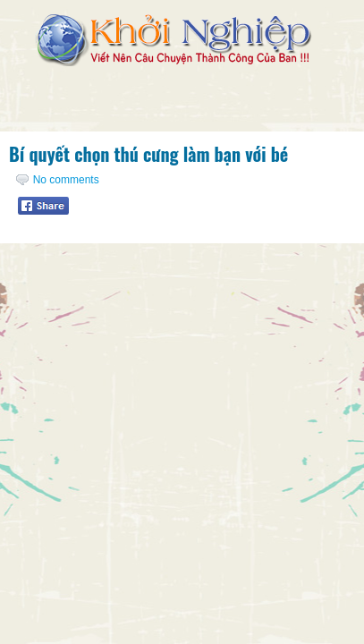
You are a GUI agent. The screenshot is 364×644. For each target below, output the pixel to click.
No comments (66, 180)
